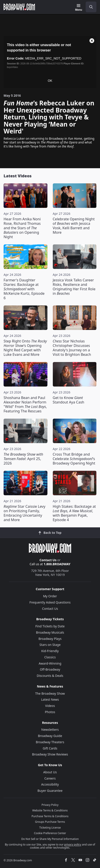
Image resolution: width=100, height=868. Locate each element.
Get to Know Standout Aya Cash (69, 400)
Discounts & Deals (50, 676)
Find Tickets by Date (50, 626)
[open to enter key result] (91, 7)
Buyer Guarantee (50, 791)
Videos (50, 706)
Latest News (50, 699)
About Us (50, 772)
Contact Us (48, 560)
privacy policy (73, 844)
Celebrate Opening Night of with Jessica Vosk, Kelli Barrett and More (74, 226)
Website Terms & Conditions (50, 810)
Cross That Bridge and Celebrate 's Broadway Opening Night (74, 459)
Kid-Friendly (50, 651)
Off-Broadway (50, 669)
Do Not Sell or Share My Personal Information (50, 839)
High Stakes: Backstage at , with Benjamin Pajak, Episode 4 (74, 513)
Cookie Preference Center (50, 833)
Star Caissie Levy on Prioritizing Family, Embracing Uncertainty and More (24, 513)
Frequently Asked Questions (50, 602)
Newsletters (50, 730)
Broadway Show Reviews (50, 754)
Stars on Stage (50, 645)
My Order (50, 596)
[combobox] (89, 7)
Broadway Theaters (50, 742)
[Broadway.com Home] (19, 7)
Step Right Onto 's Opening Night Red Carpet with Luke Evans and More (25, 348)
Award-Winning (50, 663)
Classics (50, 657)
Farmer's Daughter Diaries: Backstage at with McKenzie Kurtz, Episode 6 (24, 289)
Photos (50, 712)
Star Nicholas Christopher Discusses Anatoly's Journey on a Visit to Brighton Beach (72, 348)
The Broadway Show (50, 693)
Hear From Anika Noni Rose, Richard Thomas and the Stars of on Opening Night (22, 228)
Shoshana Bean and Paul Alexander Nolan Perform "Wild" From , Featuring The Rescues (25, 404)
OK (50, 81)
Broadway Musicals (50, 632)
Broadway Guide (50, 736)
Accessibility (50, 784)
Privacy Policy (50, 805)
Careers (50, 778)
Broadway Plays (50, 639)
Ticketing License (50, 828)
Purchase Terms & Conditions (50, 816)
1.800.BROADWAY (57, 564)
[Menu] (79, 8)
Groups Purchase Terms (50, 822)
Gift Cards (50, 748)
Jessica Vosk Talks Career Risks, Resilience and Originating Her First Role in (74, 287)
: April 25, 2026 (23, 459)
